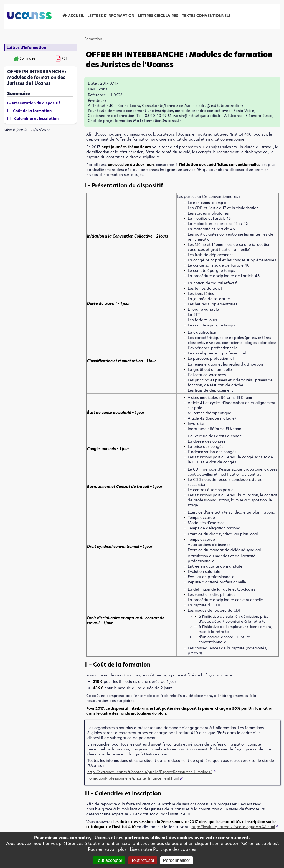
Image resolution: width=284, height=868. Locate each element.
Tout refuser (143, 860)
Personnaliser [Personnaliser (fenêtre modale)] (177, 860)
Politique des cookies (175, 849)
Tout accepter (109, 860)
